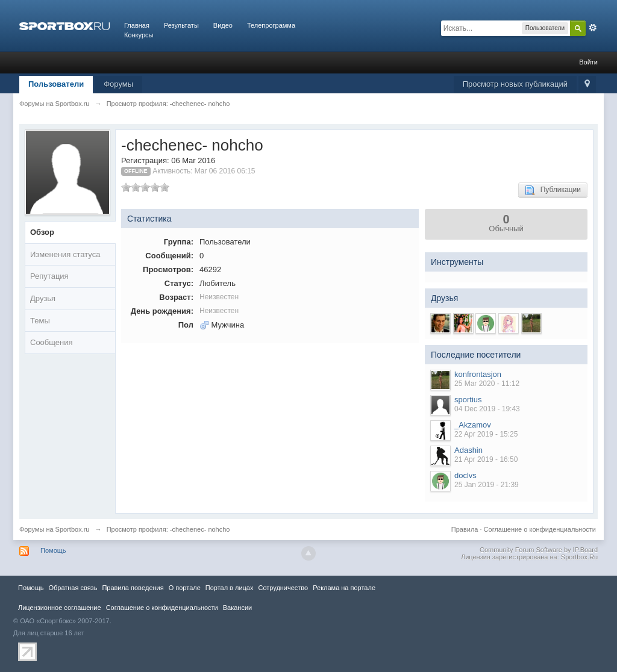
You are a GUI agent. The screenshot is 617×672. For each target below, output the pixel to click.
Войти (588, 62)
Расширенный (593, 28)
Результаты (181, 25)
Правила (465, 529)
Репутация (49, 276)
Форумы (118, 84)
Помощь (53, 550)
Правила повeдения (133, 588)
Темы (40, 321)
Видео (223, 25)
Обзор (42, 232)
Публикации (553, 190)
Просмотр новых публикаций (515, 84)
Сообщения (52, 342)
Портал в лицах (230, 588)
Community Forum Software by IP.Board (539, 550)
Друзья (43, 298)
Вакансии (237, 608)
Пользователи (56, 84)
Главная (137, 25)
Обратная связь (73, 588)
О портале (185, 588)
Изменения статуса (65, 254)
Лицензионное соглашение (60, 608)
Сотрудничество (283, 588)
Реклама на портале (344, 588)
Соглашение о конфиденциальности (540, 529)
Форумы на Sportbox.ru (55, 529)
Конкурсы (139, 35)
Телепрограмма (271, 25)
